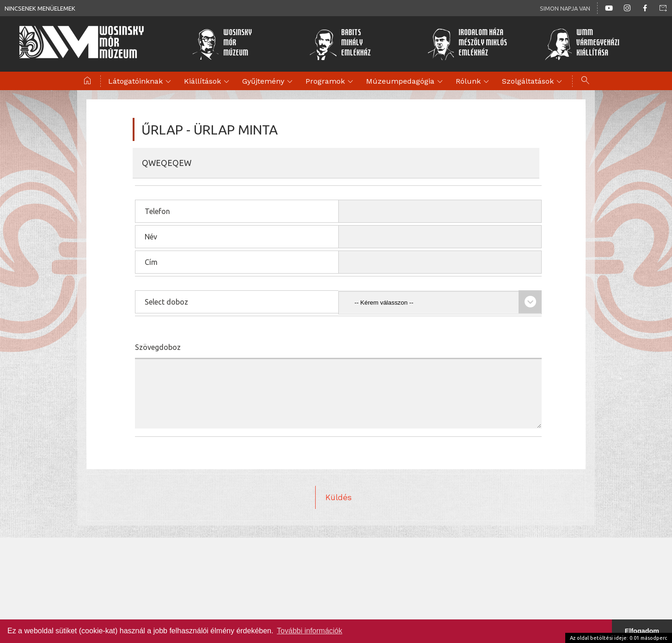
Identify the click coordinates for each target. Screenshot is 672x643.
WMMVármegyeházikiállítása (582, 44)
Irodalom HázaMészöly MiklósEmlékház (467, 44)
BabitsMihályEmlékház (340, 44)
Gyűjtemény (269, 82)
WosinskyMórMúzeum (222, 44)
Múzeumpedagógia (406, 82)
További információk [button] (309, 631)
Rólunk (474, 82)
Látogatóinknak (141, 82)
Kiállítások (208, 82)
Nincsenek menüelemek (40, 8)
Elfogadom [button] (642, 631)
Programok (331, 82)
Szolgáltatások (533, 82)
